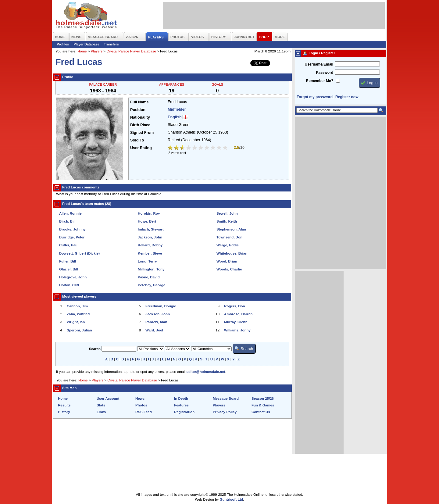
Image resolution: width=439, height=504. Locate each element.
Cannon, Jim (77, 306)
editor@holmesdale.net (206, 372)
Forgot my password (315, 97)
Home (82, 51)
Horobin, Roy (149, 213)
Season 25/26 (263, 399)
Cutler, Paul (69, 245)
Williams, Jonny (237, 330)
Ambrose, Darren (238, 314)
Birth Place (140, 125)
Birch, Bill (67, 221)
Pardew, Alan (156, 322)
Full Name (139, 102)
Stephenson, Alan (231, 229)
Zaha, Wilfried (78, 314)
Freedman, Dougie (161, 306)
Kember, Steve (150, 253)
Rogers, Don (234, 306)
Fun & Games (263, 405)
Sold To (137, 140)
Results (64, 405)
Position (138, 110)
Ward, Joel (154, 330)
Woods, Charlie (229, 269)
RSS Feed (144, 412)
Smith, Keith (227, 221)
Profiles (63, 44)
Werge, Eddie (228, 245)
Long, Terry (147, 261)
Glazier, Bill (69, 269)
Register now (347, 97)
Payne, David (149, 277)
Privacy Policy (225, 412)
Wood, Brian (227, 261)
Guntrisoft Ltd (232, 499)
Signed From (142, 133)
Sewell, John (227, 213)
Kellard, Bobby (150, 245)
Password (325, 73)
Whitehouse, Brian (232, 253)
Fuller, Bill (68, 261)
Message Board (226, 399)
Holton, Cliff (69, 285)
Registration (184, 412)
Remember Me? (320, 81)
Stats (101, 405)
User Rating (141, 148)
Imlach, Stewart (151, 229)
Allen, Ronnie (70, 213)
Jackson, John (150, 237)
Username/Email (319, 64)
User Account (108, 399)
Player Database (86, 44)
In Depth (181, 399)
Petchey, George (152, 285)
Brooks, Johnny (72, 229)
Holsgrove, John (73, 277)
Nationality (140, 117)
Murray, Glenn (236, 322)
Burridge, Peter (72, 237)
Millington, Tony (151, 269)
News (140, 399)
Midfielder (177, 109)
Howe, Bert (147, 221)
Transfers (111, 44)
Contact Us (261, 412)
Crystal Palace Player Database (131, 51)
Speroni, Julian (79, 330)
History (64, 412)
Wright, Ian (76, 322)
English (175, 117)
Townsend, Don (229, 237)
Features (181, 405)
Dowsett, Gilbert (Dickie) (79, 253)
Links (101, 412)
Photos (141, 405)
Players (97, 51)
